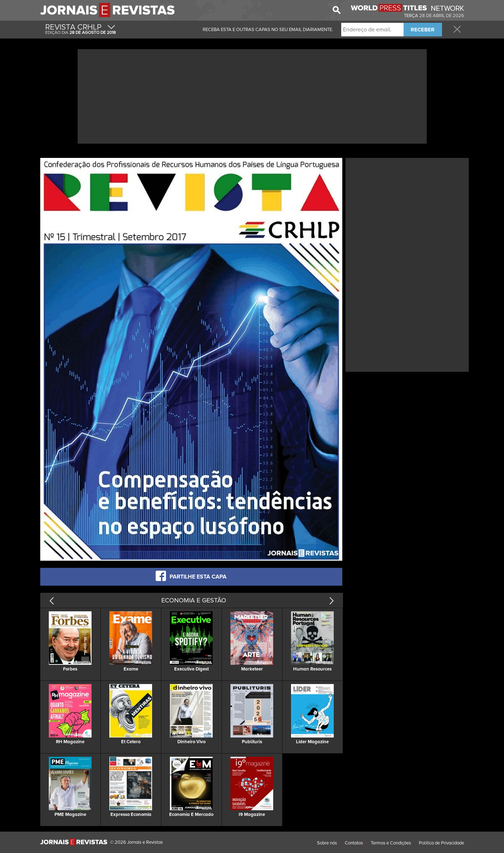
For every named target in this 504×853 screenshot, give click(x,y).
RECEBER (423, 30)
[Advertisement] (252, 96)
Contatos (354, 843)
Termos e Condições (391, 843)
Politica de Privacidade (441, 843)
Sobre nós (327, 843)
